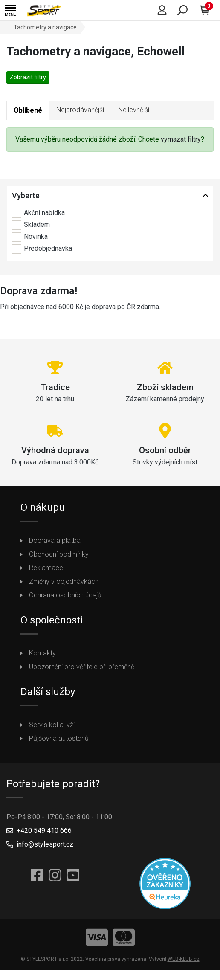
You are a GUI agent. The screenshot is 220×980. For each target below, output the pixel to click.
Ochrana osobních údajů (65, 595)
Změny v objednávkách (64, 581)
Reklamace (46, 568)
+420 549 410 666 (44, 831)
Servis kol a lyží (52, 725)
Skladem (31, 225)
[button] (11, 10)
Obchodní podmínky (59, 554)
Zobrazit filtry (28, 77)
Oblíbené (28, 110)
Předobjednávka (42, 249)
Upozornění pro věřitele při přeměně (82, 667)
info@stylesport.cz (45, 844)
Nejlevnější (134, 110)
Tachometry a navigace (45, 27)
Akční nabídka (38, 213)
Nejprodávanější (80, 110)
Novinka (30, 237)
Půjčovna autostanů (59, 738)
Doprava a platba (55, 541)
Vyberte (26, 196)
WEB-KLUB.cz (184, 959)
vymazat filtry (181, 139)
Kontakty (42, 653)
